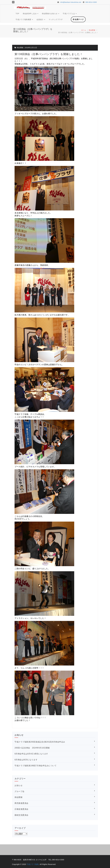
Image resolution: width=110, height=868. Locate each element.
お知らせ (18, 785)
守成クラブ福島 (33, 864)
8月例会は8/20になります (26, 760)
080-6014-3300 (90, 2)
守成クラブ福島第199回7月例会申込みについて (35, 766)
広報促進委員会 (21, 809)
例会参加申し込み (31, 14)
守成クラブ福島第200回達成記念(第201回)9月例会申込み (40, 742)
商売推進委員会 (21, 803)
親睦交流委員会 (21, 815)
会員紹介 (41, 19)
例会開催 (92, 30)
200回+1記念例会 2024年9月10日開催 (32, 748)
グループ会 (20, 791)
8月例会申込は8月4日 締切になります (31, 754)
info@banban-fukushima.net (69, 2)
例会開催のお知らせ (51, 14)
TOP (17, 14)
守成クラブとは (70, 14)
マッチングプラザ (56, 19)
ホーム (84, 30)
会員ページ (78, 19)
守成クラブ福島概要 (24, 19)
